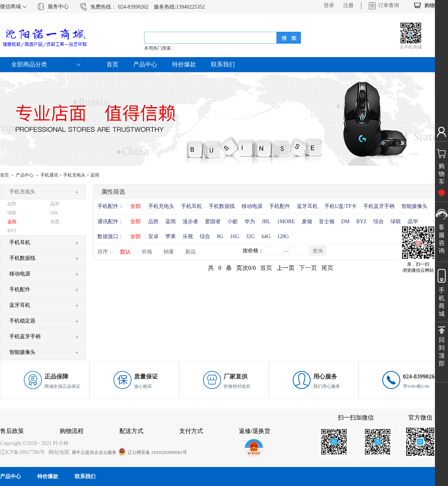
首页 (112, 64)
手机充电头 (74, 175)
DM (346, 222)
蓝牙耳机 (307, 206)
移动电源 (252, 206)
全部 (136, 206)
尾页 (327, 268)
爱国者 (213, 222)
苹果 (171, 236)
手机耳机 (192, 206)
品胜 (153, 222)
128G (283, 236)
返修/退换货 (255, 431)
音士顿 (327, 222)
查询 (318, 251)
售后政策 (12, 431)
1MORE (286, 222)
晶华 (413, 222)
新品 (190, 252)
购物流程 (72, 431)
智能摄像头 (414, 206)
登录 (329, 5)
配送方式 (131, 431)
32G (250, 236)
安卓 (153, 236)
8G (220, 236)
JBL (266, 222)
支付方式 (191, 431)
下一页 (308, 268)
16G (234, 236)
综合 (379, 222)
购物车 (432, 5)
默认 (125, 252)
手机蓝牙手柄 (379, 206)
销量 (169, 252)
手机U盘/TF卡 (340, 206)
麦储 (307, 222)
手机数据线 (222, 206)
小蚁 (233, 222)
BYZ (361, 222)
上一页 (286, 268)
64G (266, 236)
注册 (348, 5)
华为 (250, 222)
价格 (147, 252)
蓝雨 (95, 175)
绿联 (396, 222)
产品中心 (25, 175)
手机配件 (280, 206)
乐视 (188, 236)
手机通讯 (49, 175)
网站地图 (58, 452)
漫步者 (190, 222)
